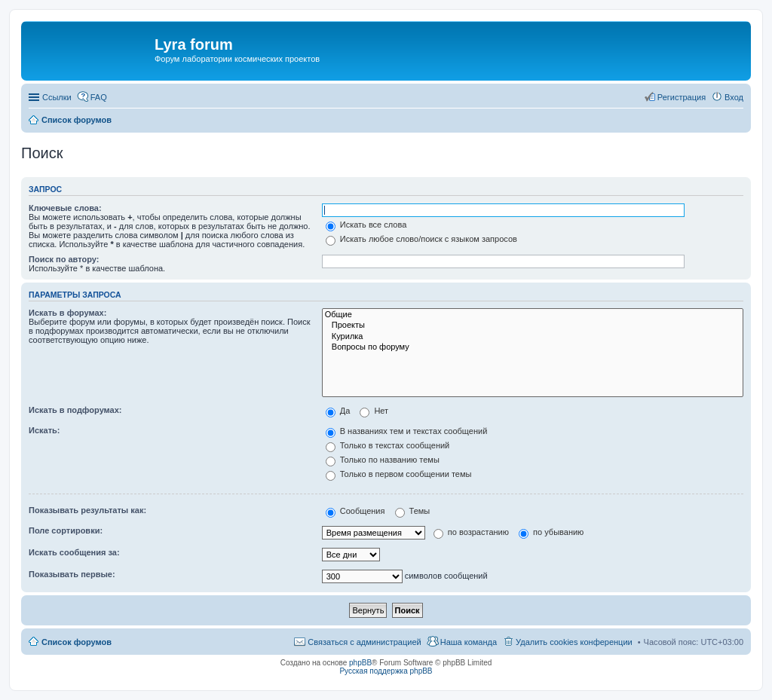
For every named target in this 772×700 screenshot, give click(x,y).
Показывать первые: (72, 574)
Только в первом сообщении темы (399, 474)
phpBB (360, 663)
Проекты (533, 326)
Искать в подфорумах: (75, 410)
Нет (374, 411)
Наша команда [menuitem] (469, 642)
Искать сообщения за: (74, 552)
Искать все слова (366, 225)
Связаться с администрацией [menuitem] (364, 642)
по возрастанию (471, 532)
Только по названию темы (383, 460)
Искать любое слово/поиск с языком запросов (421, 239)
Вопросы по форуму (533, 347)
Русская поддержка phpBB (386, 671)
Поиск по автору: (64, 259)
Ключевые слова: (65, 208)
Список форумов (77, 642)
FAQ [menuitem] (99, 97)
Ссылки (57, 97)
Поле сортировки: (66, 530)
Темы (413, 511)
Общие (533, 315)
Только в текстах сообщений (388, 445)
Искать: (44, 430)
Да (338, 411)
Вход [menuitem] (734, 97)
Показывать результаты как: (87, 510)
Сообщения (355, 511)
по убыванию (551, 532)
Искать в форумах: (67, 313)
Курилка (533, 337)
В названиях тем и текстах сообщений (407, 431)
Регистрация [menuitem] (682, 97)
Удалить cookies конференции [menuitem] (574, 642)
